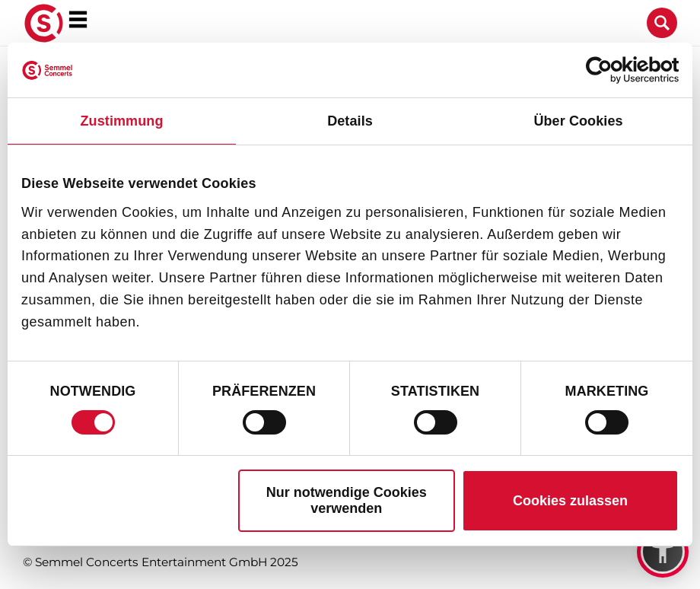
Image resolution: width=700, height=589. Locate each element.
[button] (663, 552)
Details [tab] (350, 121)
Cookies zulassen (570, 501)
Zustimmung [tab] (122, 121)
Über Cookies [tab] (578, 121)
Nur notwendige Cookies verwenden (347, 500)
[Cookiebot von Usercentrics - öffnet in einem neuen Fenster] (612, 70)
